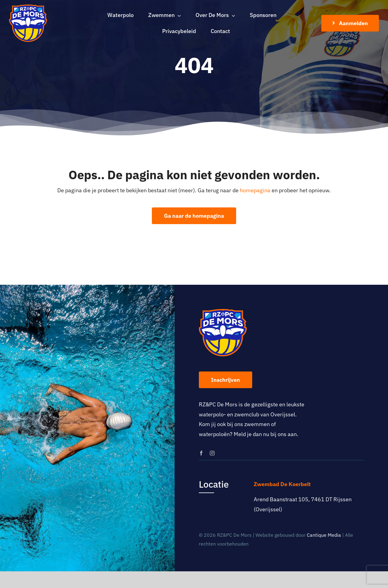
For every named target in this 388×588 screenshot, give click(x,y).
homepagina (255, 190)
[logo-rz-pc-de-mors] (28, 7)
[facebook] (201, 453)
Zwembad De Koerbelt (282, 484)
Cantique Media (324, 535)
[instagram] (212, 453)
